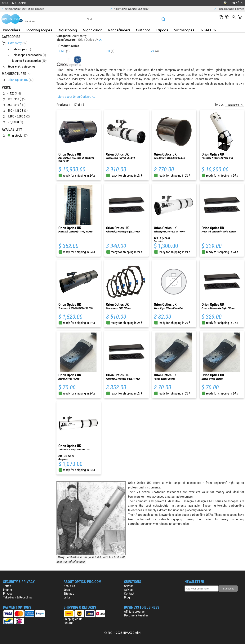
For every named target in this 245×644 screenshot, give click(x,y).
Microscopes (184, 30)
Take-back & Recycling (17, 597)
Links (67, 597)
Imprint (8, 590)
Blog (127, 597)
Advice (128, 590)
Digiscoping (67, 30)
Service (129, 586)
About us (69, 586)
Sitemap (69, 593)
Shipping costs (73, 619)
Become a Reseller (136, 615)
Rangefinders (119, 30)
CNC (64, 51)
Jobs (67, 590)
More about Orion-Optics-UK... (76, 97)
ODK (109, 51)
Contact (129, 593)
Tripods (162, 30)
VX (155, 51)
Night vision (93, 30)
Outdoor (143, 30)
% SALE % (208, 30)
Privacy (8, 593)
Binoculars (11, 30)
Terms (7, 586)
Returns (68, 623)
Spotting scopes (39, 30)
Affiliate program (135, 611)
